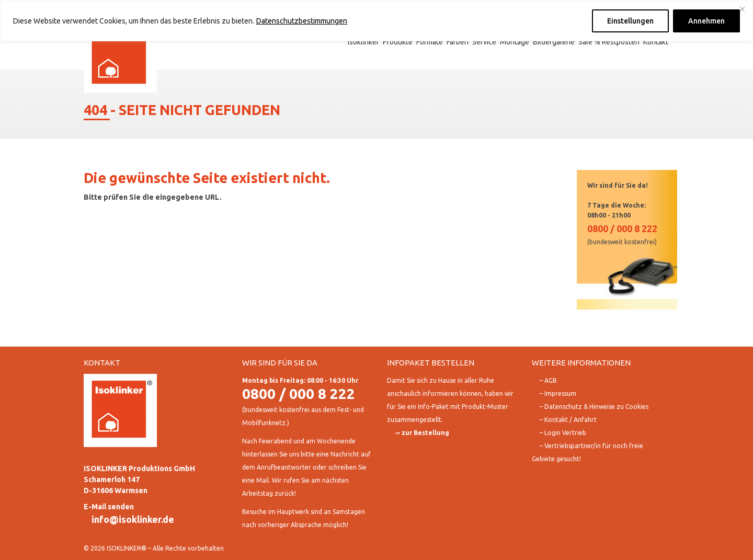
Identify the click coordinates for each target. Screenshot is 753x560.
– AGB (548, 380)
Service (484, 42)
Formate (430, 42)
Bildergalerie (554, 42)
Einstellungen (630, 21)
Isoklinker (363, 42)
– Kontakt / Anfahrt (568, 420)
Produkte (398, 42)
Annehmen (706, 21)
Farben (458, 42)
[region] (376, 21)
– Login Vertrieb (563, 433)
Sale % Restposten (609, 42)
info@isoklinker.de (133, 519)
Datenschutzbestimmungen (302, 21)
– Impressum (558, 393)
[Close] (742, 9)
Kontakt (656, 42)
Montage (515, 42)
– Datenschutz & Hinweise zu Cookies (594, 407)
